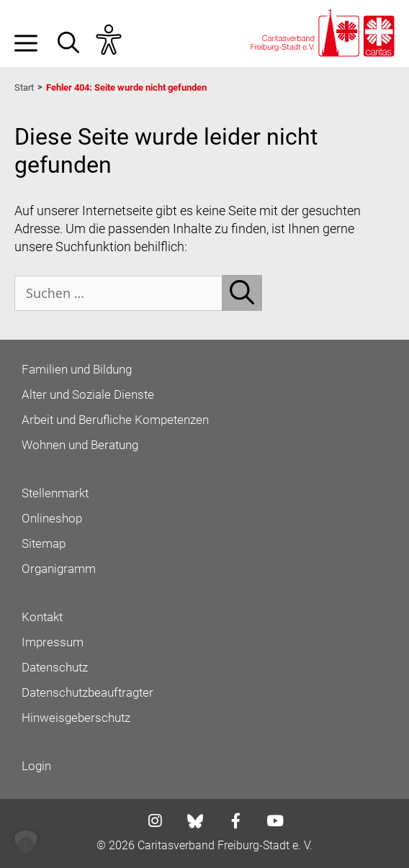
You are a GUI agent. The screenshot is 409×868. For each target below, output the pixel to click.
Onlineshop (52, 518)
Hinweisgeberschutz (76, 718)
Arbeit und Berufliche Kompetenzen (115, 420)
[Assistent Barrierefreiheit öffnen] (116, 40)
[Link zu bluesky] (196, 821)
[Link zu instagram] (150, 822)
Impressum (53, 642)
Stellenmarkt (55, 493)
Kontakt (42, 617)
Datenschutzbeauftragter (87, 692)
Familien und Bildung (77, 369)
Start (24, 87)
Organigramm (59, 569)
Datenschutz (55, 667)
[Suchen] (242, 293)
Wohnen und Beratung (80, 445)
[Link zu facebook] (232, 822)
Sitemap (44, 543)
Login (36, 766)
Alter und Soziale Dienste (88, 394)
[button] (76, 40)
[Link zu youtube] (271, 822)
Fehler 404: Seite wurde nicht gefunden (126, 87)
